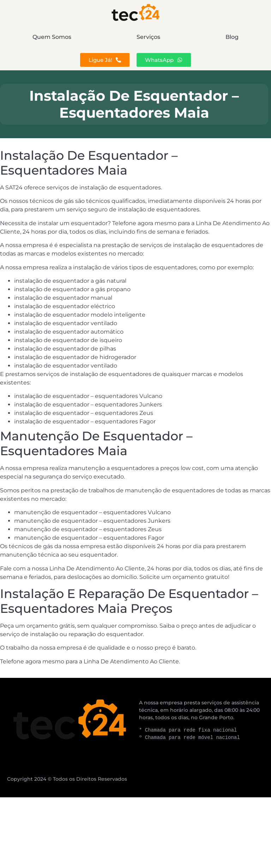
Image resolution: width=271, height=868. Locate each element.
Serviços (148, 37)
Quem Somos (52, 37)
